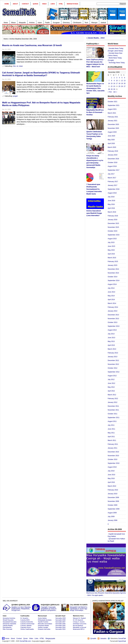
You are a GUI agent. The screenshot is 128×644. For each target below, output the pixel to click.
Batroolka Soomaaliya (45, 624)
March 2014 (112, 303)
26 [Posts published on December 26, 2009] (122, 86)
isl (17, 66)
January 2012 (113, 402)
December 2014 (113, 269)
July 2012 (111, 379)
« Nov (110, 92)
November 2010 (113, 456)
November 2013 (113, 319)
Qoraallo (93, 638)
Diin (14, 66)
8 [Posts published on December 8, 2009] (112, 81)
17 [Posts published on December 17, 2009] (117, 83)
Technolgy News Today (117, 63)
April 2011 (111, 437)
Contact (25, 4)
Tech (86, 23)
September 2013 (114, 326)
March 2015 (112, 258)
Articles (32, 23)
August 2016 (112, 193)
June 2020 (111, 136)
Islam (40, 23)
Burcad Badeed (78, 625)
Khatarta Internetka (44, 629)
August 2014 (112, 284)
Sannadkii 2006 (60, 624)
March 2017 (112, 178)
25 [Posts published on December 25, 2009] (119, 86)
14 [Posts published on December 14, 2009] (109, 83)
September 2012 (114, 372)
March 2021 (112, 113)
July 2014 (111, 288)
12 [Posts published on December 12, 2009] (122, 81)
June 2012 (111, 383)
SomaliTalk (122, 638)
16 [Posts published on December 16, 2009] (114, 83)
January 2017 (113, 185)
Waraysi (94, 23)
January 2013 (113, 357)
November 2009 (113, 501)
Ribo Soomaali (8, 629)
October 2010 (113, 459)
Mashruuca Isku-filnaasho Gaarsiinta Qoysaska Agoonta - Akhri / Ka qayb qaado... (106, 593)
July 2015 (111, 242)
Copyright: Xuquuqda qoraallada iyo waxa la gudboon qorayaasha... (46, 608)
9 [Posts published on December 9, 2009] (114, 81)
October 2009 (113, 505)
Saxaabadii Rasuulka (10, 622)
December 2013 (113, 315)
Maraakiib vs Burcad (80, 627)
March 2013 (112, 349)
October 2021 (113, 102)
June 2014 (111, 292)
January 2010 (113, 494)
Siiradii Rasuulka (8, 620)
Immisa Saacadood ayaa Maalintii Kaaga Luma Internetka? (94, 213)
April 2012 (111, 391)
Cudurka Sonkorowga (27, 624)
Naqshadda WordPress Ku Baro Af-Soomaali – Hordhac (95, 112)
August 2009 (112, 513)
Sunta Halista (42, 618)
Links (53, 4)
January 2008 (113, 520)
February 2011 (113, 444)
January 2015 (113, 265)
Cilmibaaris (77, 23)
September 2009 (114, 509)
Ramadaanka (7, 627)
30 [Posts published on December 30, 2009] (114, 89)
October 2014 (113, 277)
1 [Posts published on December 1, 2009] (112, 78)
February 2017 (113, 182)
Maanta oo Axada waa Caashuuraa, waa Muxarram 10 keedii (32, 45)
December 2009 (113, 498)
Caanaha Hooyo (26, 627)
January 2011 (113, 448)
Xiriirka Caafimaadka (27, 629)
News (6, 23)
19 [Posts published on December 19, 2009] (122, 83)
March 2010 (112, 486)
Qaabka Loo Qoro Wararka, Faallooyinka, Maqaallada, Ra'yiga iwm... (17, 608)
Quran (35, 4)
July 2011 (111, 425)
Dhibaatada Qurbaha (45, 620)
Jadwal (103, 23)
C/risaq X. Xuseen (79, 622)
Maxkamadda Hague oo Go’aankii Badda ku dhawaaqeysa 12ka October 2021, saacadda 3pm (95, 88)
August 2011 (112, 421)
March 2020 (112, 147)
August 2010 (112, 467)
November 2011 (113, 410)
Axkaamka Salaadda (9, 624)
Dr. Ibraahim (24, 618)
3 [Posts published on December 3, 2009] (117, 78)
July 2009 (111, 517)
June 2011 (111, 429)
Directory (66, 23)
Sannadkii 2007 (60, 622)
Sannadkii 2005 (60, 625)
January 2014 (113, 311)
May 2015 (111, 250)
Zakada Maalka (8, 625)
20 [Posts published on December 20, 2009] (125, 83)
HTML (61, 4)
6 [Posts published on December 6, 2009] (125, 78)
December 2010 (113, 452)
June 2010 (111, 475)
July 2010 (111, 471)
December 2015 (113, 223)
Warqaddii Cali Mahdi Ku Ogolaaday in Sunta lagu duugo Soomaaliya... (75, 608)
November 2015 (113, 227)
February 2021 (113, 117)
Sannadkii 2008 (60, 620)
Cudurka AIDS (25, 620)
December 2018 (113, 159)
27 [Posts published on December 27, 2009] (125, 86)
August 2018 (112, 166)
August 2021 (112, 109)
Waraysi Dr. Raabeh (79, 618)
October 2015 (113, 231)
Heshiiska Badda (43, 625)
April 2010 (111, 482)
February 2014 (113, 307)
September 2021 (114, 105)
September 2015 (114, 235)
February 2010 (113, 490)
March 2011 (112, 440)
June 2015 (111, 246)
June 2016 (111, 201)
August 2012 (112, 376)
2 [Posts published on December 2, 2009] (114, 78)
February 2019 (113, 151)
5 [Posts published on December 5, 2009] (122, 78)
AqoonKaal (122, 641)
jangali (15, 96)
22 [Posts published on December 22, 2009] (112, 86)
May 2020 (111, 140)
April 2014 (111, 300)
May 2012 (111, 387)
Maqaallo (22, 23)
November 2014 (113, 273)
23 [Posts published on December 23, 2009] (114, 86)
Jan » (115, 92)
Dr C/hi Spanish (78, 620)
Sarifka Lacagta (43, 627)
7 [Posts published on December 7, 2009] (109, 81)
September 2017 (114, 170)
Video (44, 4)
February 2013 (113, 353)
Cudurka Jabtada (26, 625)
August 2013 (112, 330)
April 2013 (111, 345)
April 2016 (111, 208)
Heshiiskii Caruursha (80, 624)
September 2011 (114, 418)
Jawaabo (103, 638)
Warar (13, 23)
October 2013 (113, 322)
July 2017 (111, 174)
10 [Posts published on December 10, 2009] (117, 81)
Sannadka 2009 (61, 618)
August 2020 (112, 132)
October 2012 (113, 368)
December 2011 (113, 406)
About (15, 4)
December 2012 (113, 360)
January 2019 (113, 155)
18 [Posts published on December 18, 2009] (119, 83)
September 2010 (114, 463)
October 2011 (113, 414)
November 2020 (113, 128)
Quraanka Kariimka (9, 618)
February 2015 (113, 261)
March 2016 (112, 212)
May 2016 (111, 204)
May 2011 (111, 433)
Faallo (47, 23)
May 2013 (111, 341)
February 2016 (113, 216)
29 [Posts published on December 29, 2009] (112, 89)
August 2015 (112, 239)
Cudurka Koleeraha (27, 622)
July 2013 (111, 334)
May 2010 (111, 478)
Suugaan (56, 23)
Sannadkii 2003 (60, 629)
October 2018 (113, 163)
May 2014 (111, 296)
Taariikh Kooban (43, 622)
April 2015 (111, 254)
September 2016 (114, 189)
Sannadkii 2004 (60, 627)
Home (7, 4)
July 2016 (111, 197)
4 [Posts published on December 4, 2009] (119, 78)
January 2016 (113, 220)
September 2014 (114, 281)
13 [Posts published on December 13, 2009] (125, 81)
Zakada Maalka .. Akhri (96, 38)
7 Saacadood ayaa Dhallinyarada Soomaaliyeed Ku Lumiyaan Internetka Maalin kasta (94, 189)
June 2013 (111, 338)
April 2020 (111, 143)
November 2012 (113, 364)
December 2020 (113, 124)
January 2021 (113, 121)
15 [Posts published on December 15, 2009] (112, 83)
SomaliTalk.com (25, 641)
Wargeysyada (72, 4)
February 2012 (113, 399)
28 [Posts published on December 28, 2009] (109, 89)
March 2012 (112, 395)
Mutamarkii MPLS (79, 629)
